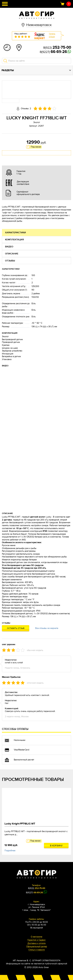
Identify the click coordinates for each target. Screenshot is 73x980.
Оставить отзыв (16, 628)
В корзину (56, 846)
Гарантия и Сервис (36, 940)
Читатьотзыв (52, 35)
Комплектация (15, 240)
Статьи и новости (37, 950)
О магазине (36, 937)
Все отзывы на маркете (47, 628)
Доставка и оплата (36, 943)
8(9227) (53, 52)
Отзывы (10, 261)
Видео (9, 247)
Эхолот (37, 122)
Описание (12, 254)
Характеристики (15, 233)
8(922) (57, 48)
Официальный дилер (37, 947)
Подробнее (10, 851)
